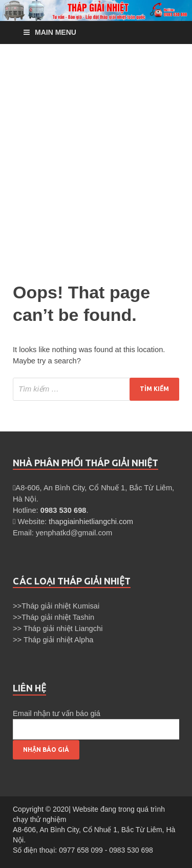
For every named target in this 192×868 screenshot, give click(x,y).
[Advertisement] (96, 160)
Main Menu (56, 32)
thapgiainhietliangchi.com (91, 522)
